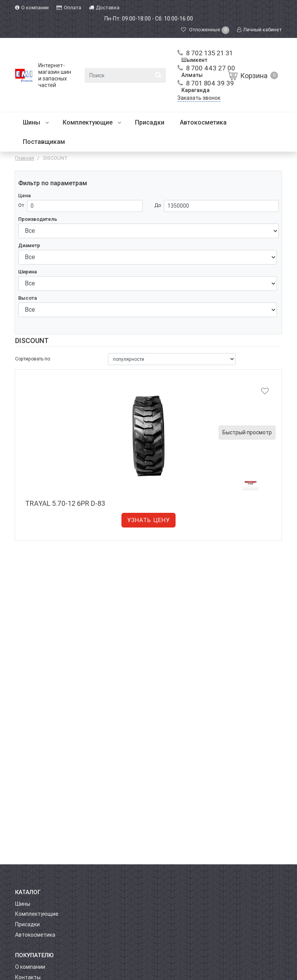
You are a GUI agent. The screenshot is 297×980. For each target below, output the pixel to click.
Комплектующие (92, 122)
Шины (36, 122)
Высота (27, 298)
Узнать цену (148, 520)
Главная (25, 158)
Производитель (38, 219)
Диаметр (29, 245)
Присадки (150, 122)
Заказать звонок (199, 98)
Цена (24, 195)
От (21, 205)
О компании (30, 967)
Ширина (27, 272)
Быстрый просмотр (247, 432)
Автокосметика (203, 122)
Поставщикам (44, 142)
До (158, 205)
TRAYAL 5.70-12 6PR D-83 (65, 503)
